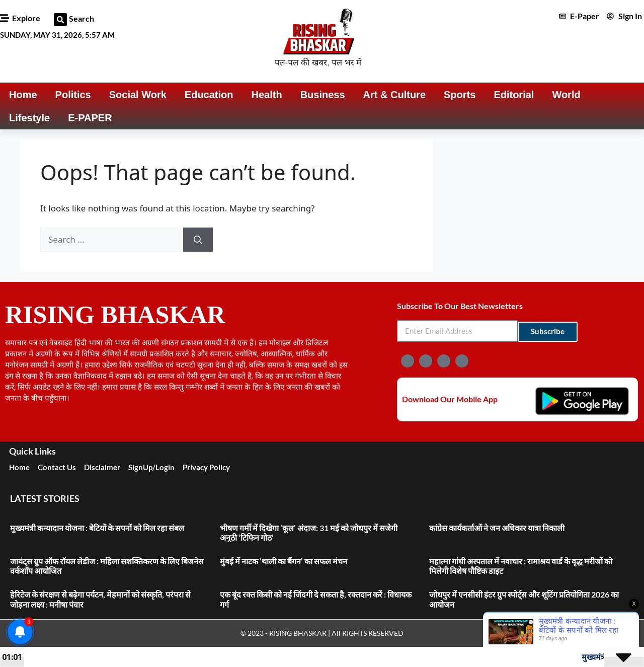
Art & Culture (394, 95)
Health (267, 95)
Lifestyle (29, 118)
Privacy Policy (206, 467)
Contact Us (57, 467)
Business (323, 95)
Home (23, 95)
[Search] (198, 240)
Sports (460, 95)
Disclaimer (102, 467)
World (566, 95)
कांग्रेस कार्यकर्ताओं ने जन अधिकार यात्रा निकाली (497, 528)
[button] (60, 20)
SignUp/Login (151, 467)
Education (209, 95)
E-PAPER (90, 118)
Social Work (138, 95)
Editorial (514, 95)
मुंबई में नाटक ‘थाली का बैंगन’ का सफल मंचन (284, 561)
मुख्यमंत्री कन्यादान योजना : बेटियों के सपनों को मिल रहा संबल (97, 528)
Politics (73, 95)
